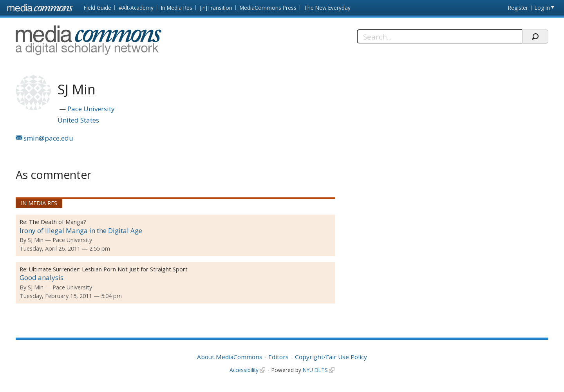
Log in (542, 8)
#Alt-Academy (136, 8)
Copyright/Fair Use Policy (331, 357)
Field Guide (98, 8)
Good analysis (42, 277)
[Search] (440, 36)
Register (518, 8)
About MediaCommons (230, 357)
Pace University (91, 109)
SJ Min (36, 240)
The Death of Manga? (58, 222)
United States (78, 120)
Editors (278, 357)
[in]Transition (216, 8)
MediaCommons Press (268, 8)
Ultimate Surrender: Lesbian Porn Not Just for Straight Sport (108, 269)
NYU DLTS (315, 370)
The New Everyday (327, 8)
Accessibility (244, 370)
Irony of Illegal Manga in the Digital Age (81, 230)
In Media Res (177, 8)
